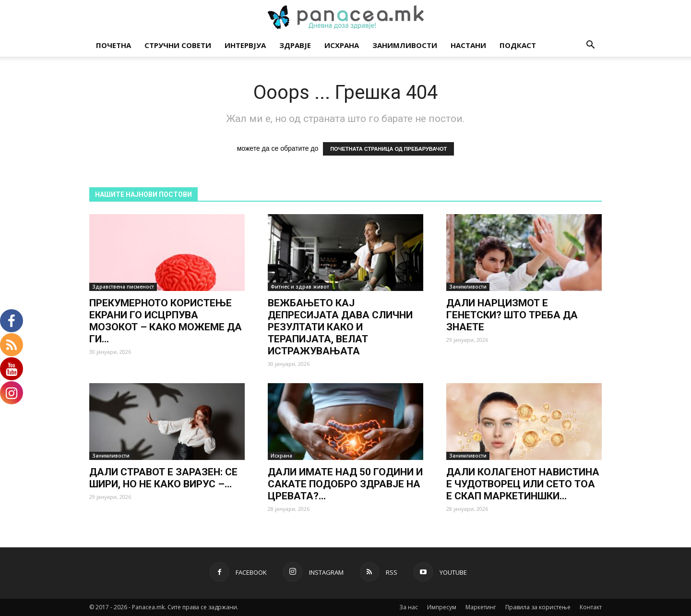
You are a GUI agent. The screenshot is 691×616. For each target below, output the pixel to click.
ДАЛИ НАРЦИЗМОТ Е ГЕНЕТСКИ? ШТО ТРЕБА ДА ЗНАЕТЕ (512, 315)
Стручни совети (178, 45)
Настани (468, 45)
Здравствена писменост (123, 287)
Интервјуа (245, 45)
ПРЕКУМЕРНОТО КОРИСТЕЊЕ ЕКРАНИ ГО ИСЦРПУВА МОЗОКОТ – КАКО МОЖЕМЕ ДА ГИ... (166, 321)
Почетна (113, 45)
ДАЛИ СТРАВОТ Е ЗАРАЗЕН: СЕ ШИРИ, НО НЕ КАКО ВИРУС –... (163, 478)
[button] (590, 46)
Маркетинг (481, 607)
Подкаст (518, 45)
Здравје (295, 45)
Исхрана (342, 45)
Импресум (442, 607)
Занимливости (405, 45)
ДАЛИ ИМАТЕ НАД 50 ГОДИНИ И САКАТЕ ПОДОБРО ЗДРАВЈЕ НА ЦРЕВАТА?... (345, 484)
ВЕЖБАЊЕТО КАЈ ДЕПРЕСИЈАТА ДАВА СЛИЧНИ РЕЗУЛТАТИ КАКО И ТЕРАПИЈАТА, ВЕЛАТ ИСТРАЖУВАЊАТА (340, 327)
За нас (409, 607)
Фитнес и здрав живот (300, 287)
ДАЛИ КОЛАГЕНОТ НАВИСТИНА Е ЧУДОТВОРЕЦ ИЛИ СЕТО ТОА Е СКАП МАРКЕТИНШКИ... (523, 484)
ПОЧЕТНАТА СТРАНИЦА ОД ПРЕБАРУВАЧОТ (388, 149)
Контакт (591, 607)
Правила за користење (538, 607)
